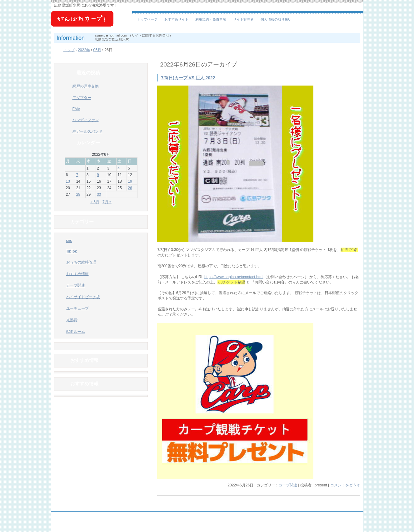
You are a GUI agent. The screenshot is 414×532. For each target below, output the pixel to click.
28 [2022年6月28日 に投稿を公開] (78, 195)
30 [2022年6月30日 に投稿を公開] (99, 195)
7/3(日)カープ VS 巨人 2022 (188, 78)
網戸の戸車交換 (86, 86)
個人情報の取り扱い (276, 19)
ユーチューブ (77, 308)
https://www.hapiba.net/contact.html (234, 277)
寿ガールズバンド (87, 131)
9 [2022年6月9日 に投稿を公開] (98, 175)
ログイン (347, 526)
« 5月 (95, 202)
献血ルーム (76, 332)
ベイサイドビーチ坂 (92, 22)
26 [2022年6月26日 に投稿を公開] (130, 188)
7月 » (107, 202)
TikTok (72, 251)
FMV (76, 109)
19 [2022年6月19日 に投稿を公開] (130, 181)
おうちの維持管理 (81, 262)
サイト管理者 (243, 19)
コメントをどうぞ (345, 485)
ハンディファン (86, 120)
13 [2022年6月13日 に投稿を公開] (68, 181)
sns (69, 241)
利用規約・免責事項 (211, 19)
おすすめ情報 (77, 274)
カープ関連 (288, 485)
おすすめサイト (176, 19)
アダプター (82, 98)
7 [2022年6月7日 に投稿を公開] (77, 175)
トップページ (147, 19)
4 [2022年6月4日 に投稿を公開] (119, 168)
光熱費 (72, 320)
